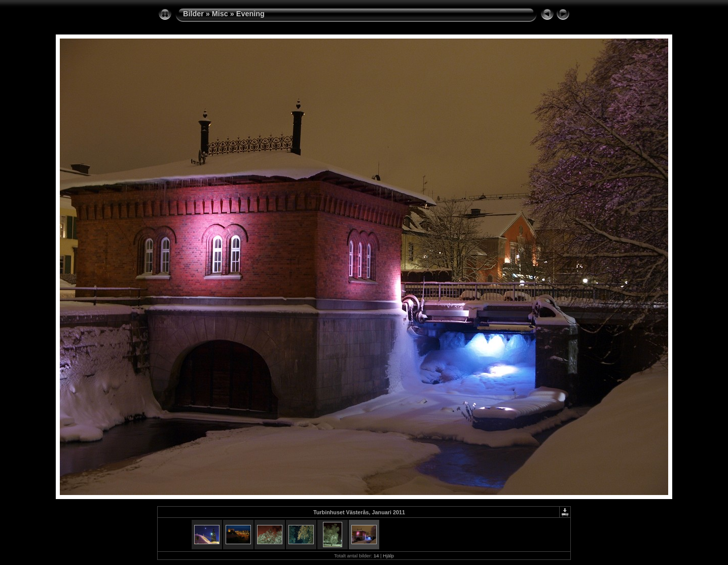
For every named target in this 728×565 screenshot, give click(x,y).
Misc (220, 14)
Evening (250, 14)
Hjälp (388, 556)
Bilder (193, 14)
